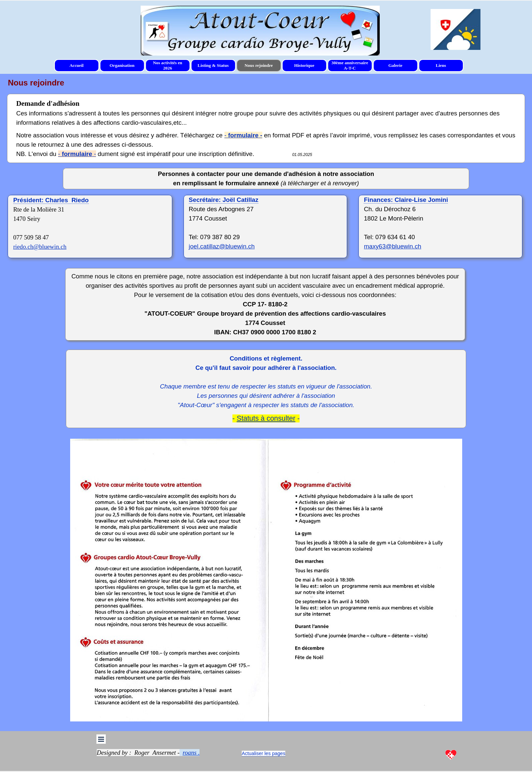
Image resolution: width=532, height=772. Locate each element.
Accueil (76, 65)
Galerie (395, 65)
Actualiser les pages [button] (264, 753)
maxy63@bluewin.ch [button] (392, 246)
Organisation (122, 65)
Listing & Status (213, 65)
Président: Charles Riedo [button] (51, 200)
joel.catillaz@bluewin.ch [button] (222, 246)
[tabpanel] (260, 35)
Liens (441, 65)
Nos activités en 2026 (168, 65)
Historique (304, 65)
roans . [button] (191, 753)
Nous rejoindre (259, 65)
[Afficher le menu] (101, 739)
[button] (224, 200)
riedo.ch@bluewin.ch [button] (40, 247)
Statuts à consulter (266, 418)
